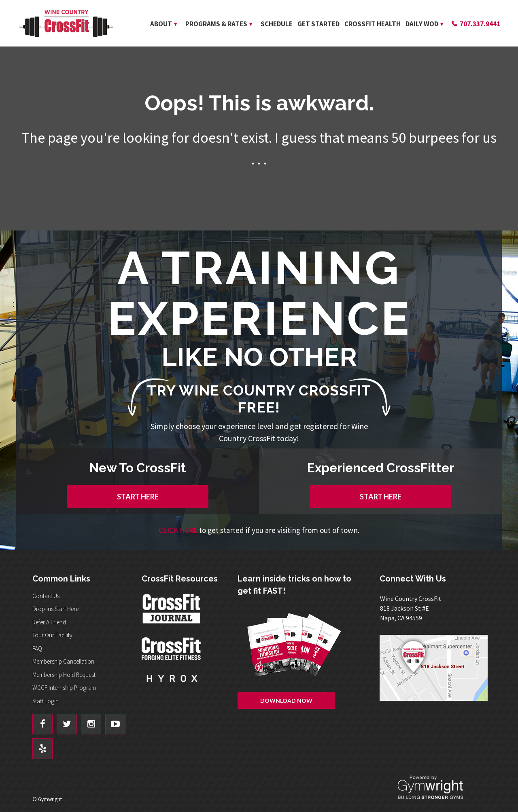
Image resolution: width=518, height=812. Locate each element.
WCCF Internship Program (64, 688)
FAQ (37, 648)
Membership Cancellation (63, 661)
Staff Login (46, 701)
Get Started (318, 24)
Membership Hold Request (64, 675)
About (161, 24)
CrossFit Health (373, 24)
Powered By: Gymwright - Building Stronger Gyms (437, 788)
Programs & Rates (216, 24)
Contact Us (46, 596)
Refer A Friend (49, 622)
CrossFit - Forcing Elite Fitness (172, 649)
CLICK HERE (178, 530)
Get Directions (437, 668)
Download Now (286, 701)
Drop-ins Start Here (55, 609)
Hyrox (172, 686)
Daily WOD (422, 24)
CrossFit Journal (172, 611)
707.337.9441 (480, 24)
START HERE (138, 497)
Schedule (277, 24)
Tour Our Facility (52, 635)
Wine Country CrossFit (66, 23)
